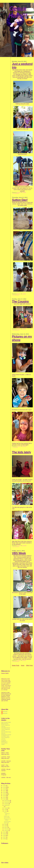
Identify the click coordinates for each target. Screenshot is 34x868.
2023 (5, 786)
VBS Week (19, 553)
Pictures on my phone (7, 819)
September (7, 805)
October (6, 804)
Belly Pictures (5, 724)
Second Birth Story (6, 732)
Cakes (3, 744)
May (5, 824)
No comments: (16, 193)
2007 (5, 837)
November (7, 802)
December (7, 801)
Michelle (5, 712)
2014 (5, 796)
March (6, 827)
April (6, 826)
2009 (5, 835)
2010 (5, 834)
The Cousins (20, 301)
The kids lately (21, 452)
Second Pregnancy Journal (6, 734)
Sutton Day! (20, 200)
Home (23, 665)
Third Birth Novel (6, 728)
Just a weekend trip (7, 814)
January (6, 830)
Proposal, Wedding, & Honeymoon (4, 742)
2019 (5, 787)
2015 (5, 794)
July (5, 810)
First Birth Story (5, 736)
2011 (5, 832)
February (7, 829)
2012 (5, 799)
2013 (5, 797)
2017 (5, 791)
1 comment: (15, 447)
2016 (5, 792)
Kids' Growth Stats (6, 722)
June (6, 811)
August (6, 808)
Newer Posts (16, 665)
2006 (5, 839)
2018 (5, 789)
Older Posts (29, 665)
